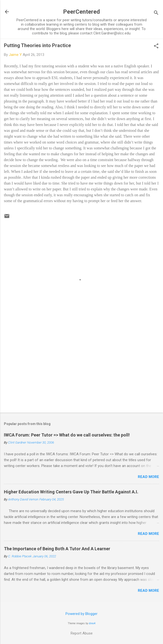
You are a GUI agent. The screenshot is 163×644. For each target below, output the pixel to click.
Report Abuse (82, 633)
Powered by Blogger (81, 614)
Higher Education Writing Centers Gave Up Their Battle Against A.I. (71, 492)
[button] (156, 46)
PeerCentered (81, 12)
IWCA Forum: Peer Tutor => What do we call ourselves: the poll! (67, 435)
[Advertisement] (81, 371)
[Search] (156, 13)
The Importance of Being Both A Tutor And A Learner (57, 549)
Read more (148, 477)
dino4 (92, 623)
